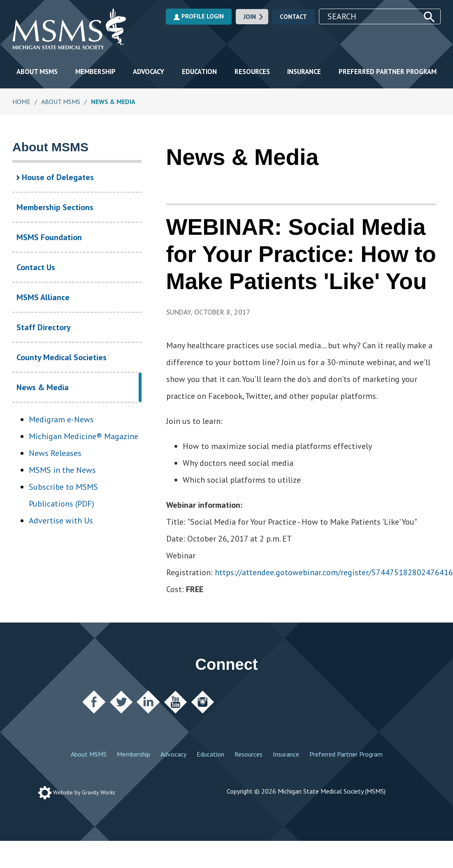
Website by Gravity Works (77, 792)
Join (254, 17)
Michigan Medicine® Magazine (84, 436)
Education (199, 72)
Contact (293, 17)
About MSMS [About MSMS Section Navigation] (50, 147)
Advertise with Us (61, 521)
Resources (252, 72)
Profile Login (199, 16)
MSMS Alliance (43, 297)
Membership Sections (55, 207)
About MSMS (37, 72)
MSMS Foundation (49, 237)
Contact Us (36, 267)
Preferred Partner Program (388, 72)
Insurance (304, 72)
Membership (95, 72)
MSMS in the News (62, 470)
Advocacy (149, 72)
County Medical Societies (62, 357)
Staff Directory (44, 327)
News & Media (59, 392)
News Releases (55, 453)
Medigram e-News (61, 419)
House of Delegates (55, 177)
